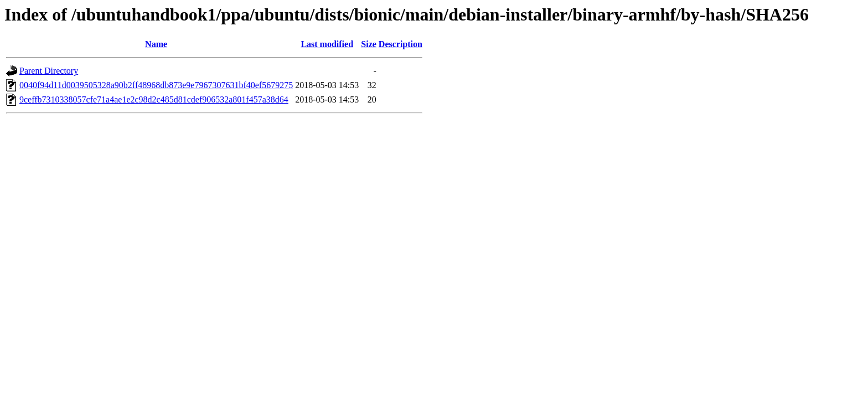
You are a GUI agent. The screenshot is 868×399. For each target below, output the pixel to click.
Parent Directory (49, 71)
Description (401, 44)
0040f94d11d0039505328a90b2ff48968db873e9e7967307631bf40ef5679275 (156, 85)
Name (156, 44)
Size (369, 44)
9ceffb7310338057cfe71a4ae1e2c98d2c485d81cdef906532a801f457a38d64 (154, 99)
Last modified (327, 44)
